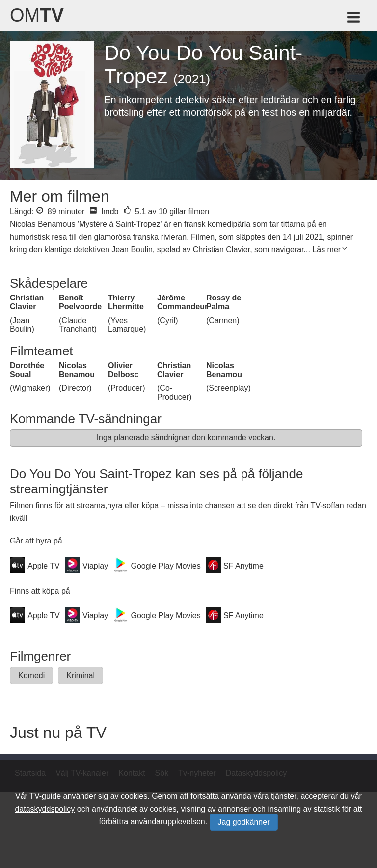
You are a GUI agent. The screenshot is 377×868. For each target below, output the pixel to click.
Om (37, 15)
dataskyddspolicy (45, 809)
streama (91, 505)
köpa (150, 505)
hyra (115, 505)
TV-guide (45, 796)
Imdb (104, 211)
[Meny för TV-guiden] (354, 19)
